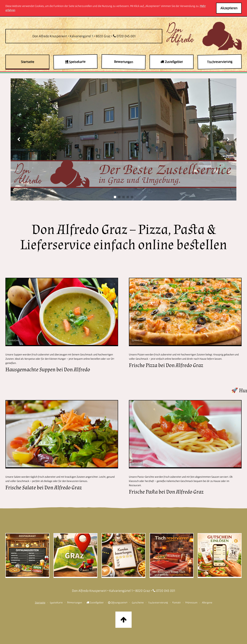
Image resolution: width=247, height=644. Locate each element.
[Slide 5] (132, 197)
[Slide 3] (123, 197)
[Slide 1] (115, 197)
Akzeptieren (229, 8)
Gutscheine (138, 602)
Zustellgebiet (95, 602)
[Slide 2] (119, 197)
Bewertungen (74, 602)
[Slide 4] (128, 197)
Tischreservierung (158, 602)
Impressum (191, 602)
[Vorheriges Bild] (19, 139)
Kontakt (176, 602)
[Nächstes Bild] (228, 139)
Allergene (207, 602)
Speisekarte (56, 602)
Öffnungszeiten (118, 602)
